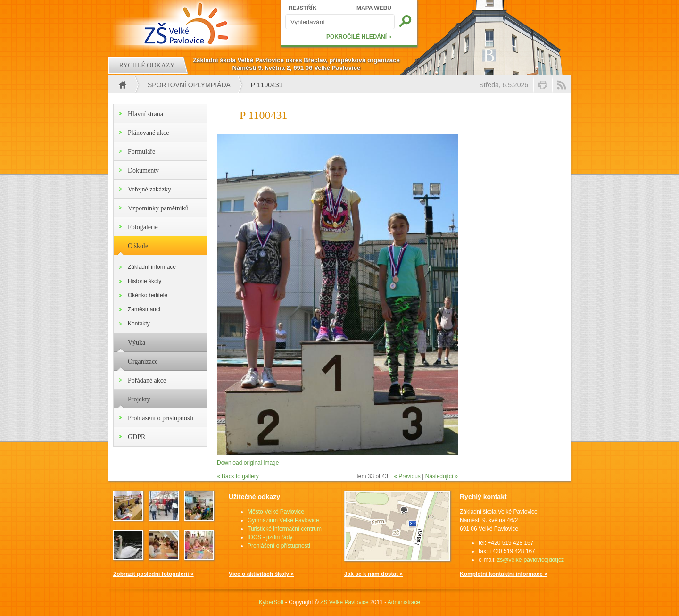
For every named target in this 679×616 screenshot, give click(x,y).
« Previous (407, 476)
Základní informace (152, 267)
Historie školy (145, 281)
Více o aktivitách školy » (261, 574)
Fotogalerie (143, 227)
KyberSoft (271, 602)
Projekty (139, 399)
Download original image (248, 463)
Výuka (137, 343)
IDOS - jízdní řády (270, 537)
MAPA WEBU (374, 8)
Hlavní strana (145, 114)
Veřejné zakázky (149, 189)
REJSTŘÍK (302, 8)
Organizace (143, 362)
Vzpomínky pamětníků (158, 208)
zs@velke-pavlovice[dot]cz (530, 560)
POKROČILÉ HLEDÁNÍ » (359, 37)
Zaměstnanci (144, 309)
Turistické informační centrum (285, 529)
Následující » (442, 476)
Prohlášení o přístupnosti (161, 418)
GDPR (137, 437)
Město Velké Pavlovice (276, 512)
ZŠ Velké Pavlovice (344, 602)
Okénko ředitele (148, 295)
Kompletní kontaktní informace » (504, 574)
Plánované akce (148, 133)
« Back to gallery (238, 476)
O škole (138, 246)
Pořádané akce (147, 380)
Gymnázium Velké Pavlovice (283, 520)
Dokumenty (143, 171)
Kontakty (139, 324)
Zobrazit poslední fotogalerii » (153, 574)
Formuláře (141, 152)
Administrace (404, 602)
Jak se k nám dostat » (373, 574)
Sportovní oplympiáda (189, 85)
